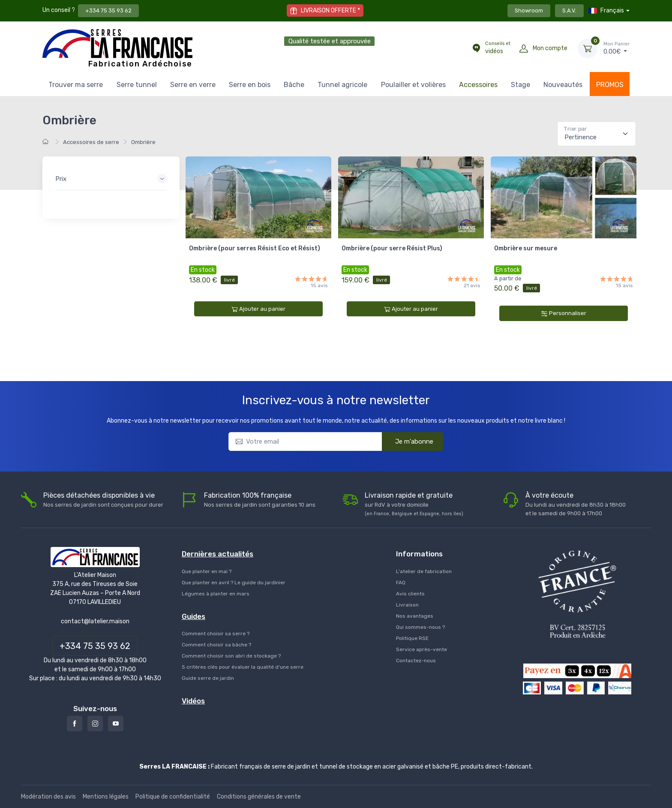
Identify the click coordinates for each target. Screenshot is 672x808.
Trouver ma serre (76, 85)
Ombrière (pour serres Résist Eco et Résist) (255, 248)
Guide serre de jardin (208, 678)
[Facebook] (75, 724)
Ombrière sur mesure (526, 248)
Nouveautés (563, 85)
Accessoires (478, 85)
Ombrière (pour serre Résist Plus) (392, 248)
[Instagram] (95, 724)
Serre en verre (193, 85)
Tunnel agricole (342, 85)
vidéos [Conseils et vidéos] (498, 48)
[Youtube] (116, 724)
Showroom (529, 11)
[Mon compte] (524, 48)
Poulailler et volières (413, 85)
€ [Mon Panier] (616, 48)
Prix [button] (61, 179)
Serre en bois (250, 85)
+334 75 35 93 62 (108, 11)
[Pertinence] (597, 134)
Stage (520, 85)
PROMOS (610, 85)
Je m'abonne (408, 441)
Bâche (294, 85)
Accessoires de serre (91, 142)
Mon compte (550, 48)
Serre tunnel (137, 85)
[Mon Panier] (588, 48)
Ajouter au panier (258, 309)
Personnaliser (564, 313)
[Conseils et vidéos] (476, 48)
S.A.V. (569, 11)
